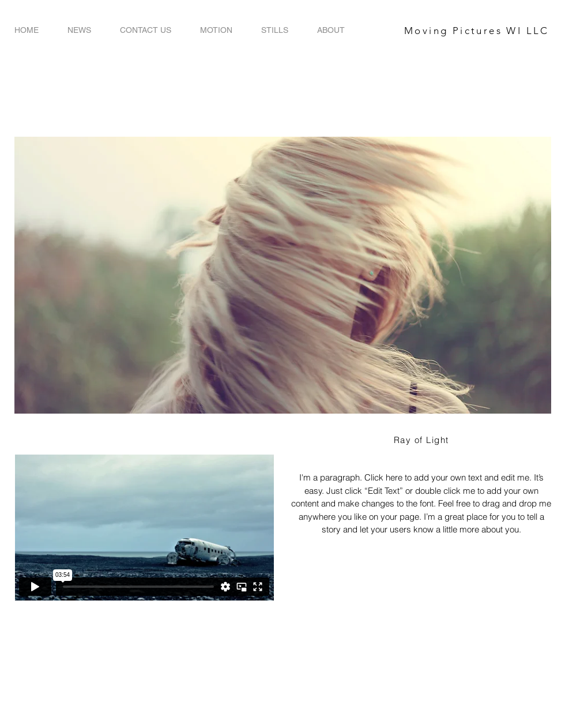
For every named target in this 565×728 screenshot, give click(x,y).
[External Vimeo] (144, 528)
